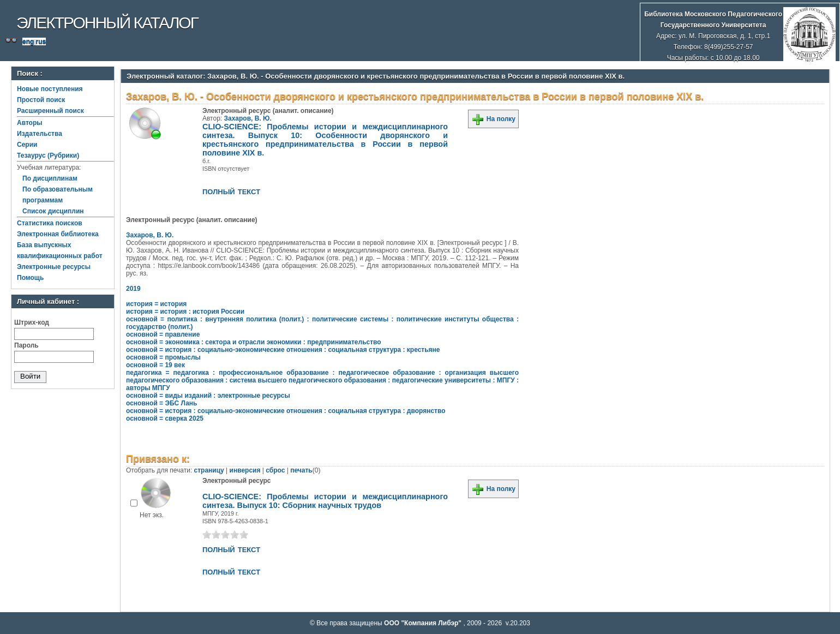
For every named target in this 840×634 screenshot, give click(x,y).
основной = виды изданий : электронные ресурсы (208, 396)
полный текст (231, 191)
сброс (275, 470)
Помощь (30, 278)
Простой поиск (41, 100)
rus (41, 41)
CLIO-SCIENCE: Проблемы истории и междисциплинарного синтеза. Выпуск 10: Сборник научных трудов (325, 501)
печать (301, 470)
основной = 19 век (155, 365)
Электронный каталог (107, 23)
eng (28, 41)
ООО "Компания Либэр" (424, 623)
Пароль (26, 345)
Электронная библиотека (58, 234)
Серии (27, 145)
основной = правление (163, 334)
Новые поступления (50, 89)
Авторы (30, 123)
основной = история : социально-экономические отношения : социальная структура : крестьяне (283, 350)
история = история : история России (185, 312)
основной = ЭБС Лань (161, 403)
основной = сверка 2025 (165, 418)
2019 (133, 289)
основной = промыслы (163, 357)
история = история (156, 304)
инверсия (245, 470)
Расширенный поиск (50, 111)
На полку (493, 119)
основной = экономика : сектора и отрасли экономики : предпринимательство (254, 342)
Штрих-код (32, 322)
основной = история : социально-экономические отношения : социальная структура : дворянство (286, 411)
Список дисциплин (53, 211)
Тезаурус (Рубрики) (48, 155)
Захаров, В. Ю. (248, 118)
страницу (209, 470)
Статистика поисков (50, 223)
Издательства (40, 134)
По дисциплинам (50, 178)
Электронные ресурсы (54, 267)
